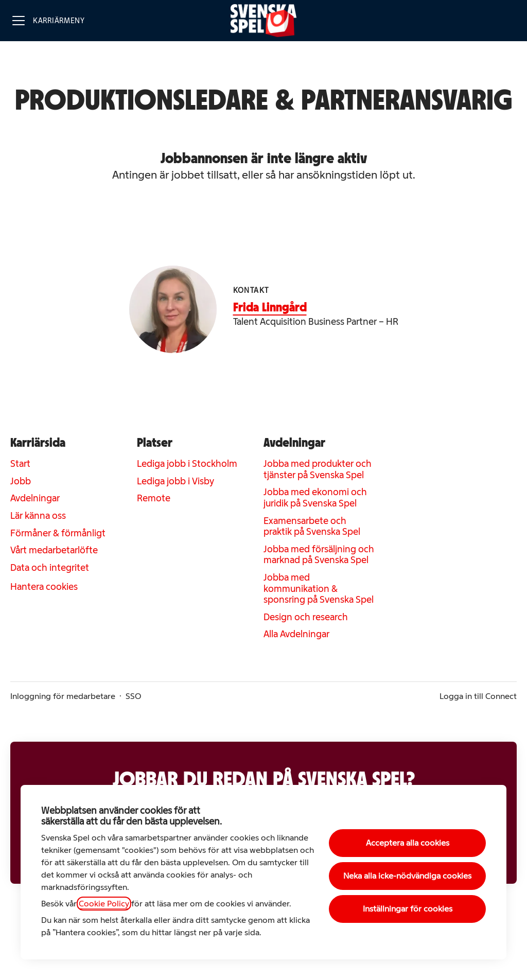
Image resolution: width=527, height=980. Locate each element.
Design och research (306, 617)
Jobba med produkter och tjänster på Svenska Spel (318, 469)
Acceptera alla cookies (408, 843)
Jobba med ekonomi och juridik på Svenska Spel (315, 498)
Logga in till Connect (478, 696)
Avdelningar (35, 498)
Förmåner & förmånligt (58, 533)
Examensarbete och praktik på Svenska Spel (312, 527)
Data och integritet (50, 568)
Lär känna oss (38, 516)
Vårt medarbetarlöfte (54, 550)
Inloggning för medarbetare (63, 696)
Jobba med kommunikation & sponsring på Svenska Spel (319, 589)
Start (20, 464)
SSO (133, 696)
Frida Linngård (270, 307)
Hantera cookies (44, 587)
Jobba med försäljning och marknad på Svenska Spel (319, 555)
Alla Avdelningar (296, 634)
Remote (154, 498)
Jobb (21, 481)
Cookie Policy (104, 904)
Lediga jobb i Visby (175, 481)
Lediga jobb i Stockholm (187, 464)
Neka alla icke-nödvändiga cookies (407, 876)
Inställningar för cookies (408, 909)
